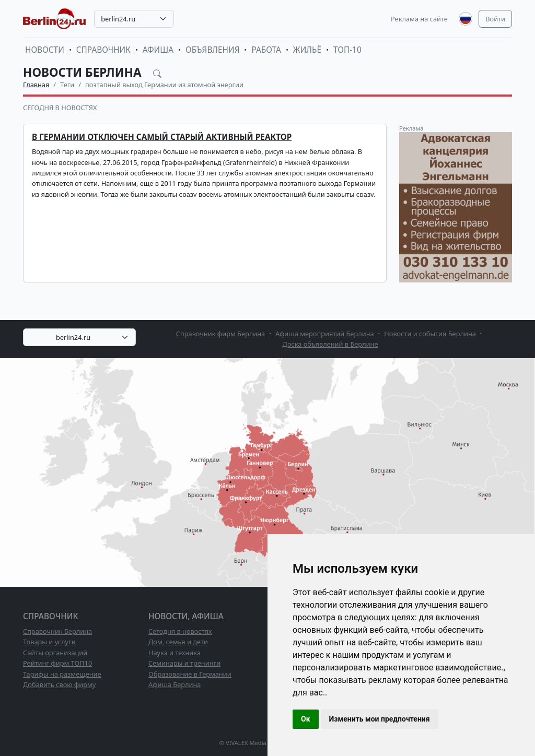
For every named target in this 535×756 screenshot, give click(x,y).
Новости (45, 50)
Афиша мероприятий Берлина (325, 334)
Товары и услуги (49, 642)
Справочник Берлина (57, 631)
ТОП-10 (347, 50)
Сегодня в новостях (60, 108)
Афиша (158, 50)
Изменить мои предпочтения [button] (380, 719)
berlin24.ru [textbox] (118, 19)
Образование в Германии (190, 674)
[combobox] (134, 19)
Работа (266, 50)
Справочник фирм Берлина (220, 334)
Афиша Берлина (175, 684)
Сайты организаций (55, 653)
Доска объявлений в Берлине (330, 344)
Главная (36, 85)
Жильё (307, 50)
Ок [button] (306, 719)
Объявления (213, 50)
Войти (495, 19)
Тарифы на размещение (62, 674)
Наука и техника (175, 653)
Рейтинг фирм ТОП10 (57, 663)
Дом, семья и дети (178, 642)
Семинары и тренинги (184, 663)
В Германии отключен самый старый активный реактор (162, 137)
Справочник (103, 50)
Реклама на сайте (419, 19)
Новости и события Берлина (430, 334)
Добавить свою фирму (59, 684)
